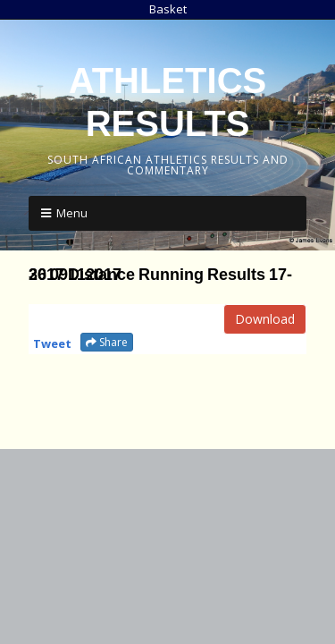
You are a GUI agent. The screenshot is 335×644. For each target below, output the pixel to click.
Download (265, 319)
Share (107, 342)
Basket (168, 9)
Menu (72, 213)
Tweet (52, 343)
